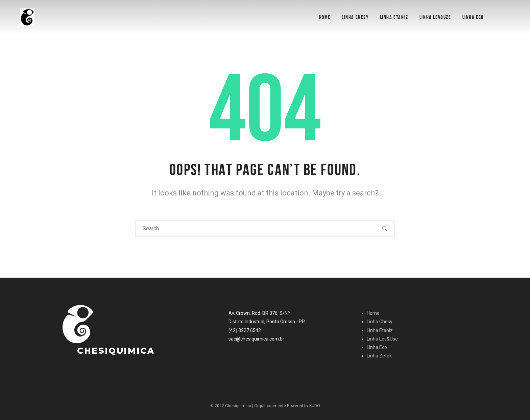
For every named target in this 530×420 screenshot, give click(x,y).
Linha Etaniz (394, 17)
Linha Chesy (355, 17)
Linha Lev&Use (382, 339)
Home (325, 17)
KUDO (315, 406)
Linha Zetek (379, 356)
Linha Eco (473, 17)
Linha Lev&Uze (435, 17)
